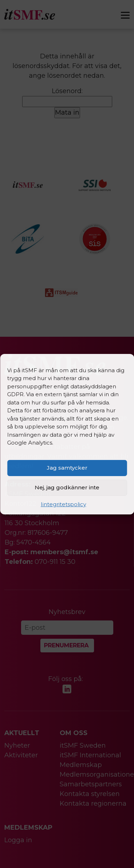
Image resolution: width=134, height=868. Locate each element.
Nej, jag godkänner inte (67, 487)
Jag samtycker (67, 468)
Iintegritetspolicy (63, 504)
